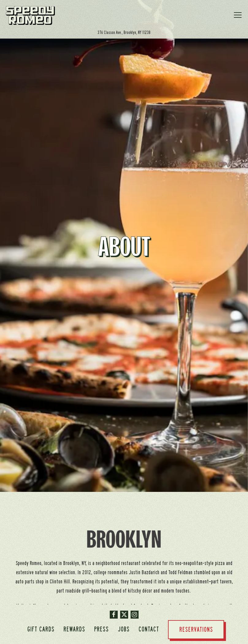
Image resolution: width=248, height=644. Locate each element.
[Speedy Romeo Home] (30, 15)
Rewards (74, 629)
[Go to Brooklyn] (124, 32)
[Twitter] (124, 615)
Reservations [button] (196, 629)
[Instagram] (135, 615)
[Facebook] (114, 615)
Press (101, 629)
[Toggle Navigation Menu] (238, 15)
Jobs (124, 629)
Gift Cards (41, 629)
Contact (149, 629)
